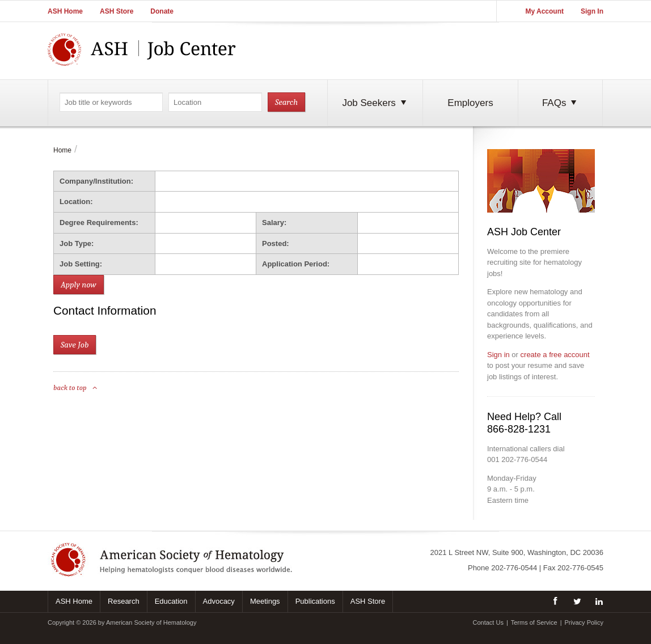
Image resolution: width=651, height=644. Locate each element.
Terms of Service (534, 622)
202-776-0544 (514, 568)
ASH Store (117, 11)
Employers (470, 103)
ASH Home (65, 11)
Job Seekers (375, 103)
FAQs (560, 103)
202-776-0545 (580, 568)
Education (171, 601)
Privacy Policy (584, 622)
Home (62, 150)
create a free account (555, 355)
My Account (544, 11)
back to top (76, 387)
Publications (315, 601)
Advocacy (219, 601)
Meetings (265, 601)
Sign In (592, 11)
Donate (162, 11)
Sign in (498, 355)
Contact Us (488, 622)
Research (124, 601)
